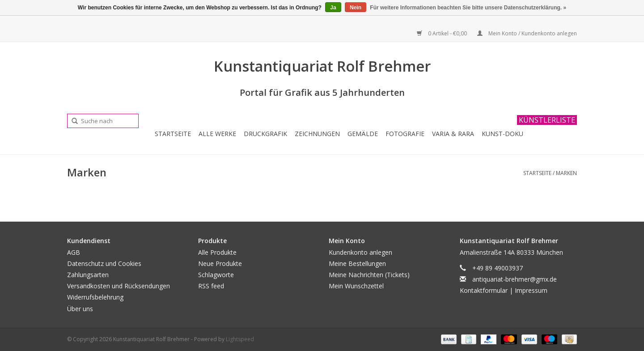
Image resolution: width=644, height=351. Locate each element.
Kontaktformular (484, 290)
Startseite (173, 134)
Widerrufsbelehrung (95, 297)
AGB (74, 252)
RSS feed (211, 286)
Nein (356, 8)
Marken (566, 173)
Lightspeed (240, 339)
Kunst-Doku (502, 134)
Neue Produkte (220, 263)
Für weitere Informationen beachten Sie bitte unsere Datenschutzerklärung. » (468, 8)
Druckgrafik (265, 134)
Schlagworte (216, 275)
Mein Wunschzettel (356, 286)
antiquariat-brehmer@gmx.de (515, 279)
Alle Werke (217, 134)
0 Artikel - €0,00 (443, 33)
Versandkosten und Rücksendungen (119, 286)
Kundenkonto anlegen (360, 252)
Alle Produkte (217, 252)
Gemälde (363, 134)
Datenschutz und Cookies (104, 263)
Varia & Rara (453, 134)
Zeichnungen (317, 134)
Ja (333, 8)
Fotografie (405, 134)
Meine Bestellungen (357, 263)
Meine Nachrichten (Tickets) (369, 275)
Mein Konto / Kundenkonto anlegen (527, 33)
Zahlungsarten (88, 275)
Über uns (80, 309)
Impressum (531, 290)
